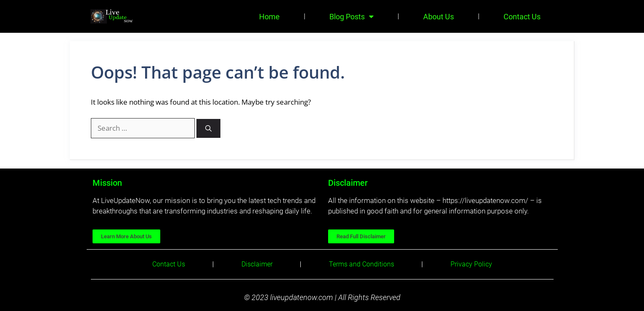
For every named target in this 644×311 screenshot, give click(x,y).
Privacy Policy (471, 264)
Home (269, 17)
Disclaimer (257, 264)
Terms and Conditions (362, 264)
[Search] (208, 128)
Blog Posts (351, 16)
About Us (439, 17)
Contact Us (522, 17)
